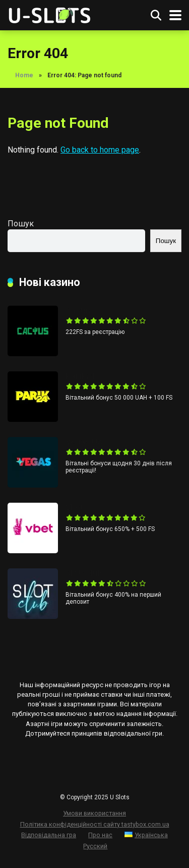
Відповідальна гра (49, 835)
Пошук (21, 224)
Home (24, 75)
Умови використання (94, 813)
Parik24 (80, 376)
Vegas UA (84, 442)
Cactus (79, 310)
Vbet (74, 508)
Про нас (100, 835)
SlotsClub (84, 573)
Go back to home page (100, 150)
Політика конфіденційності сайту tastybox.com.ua (95, 824)
